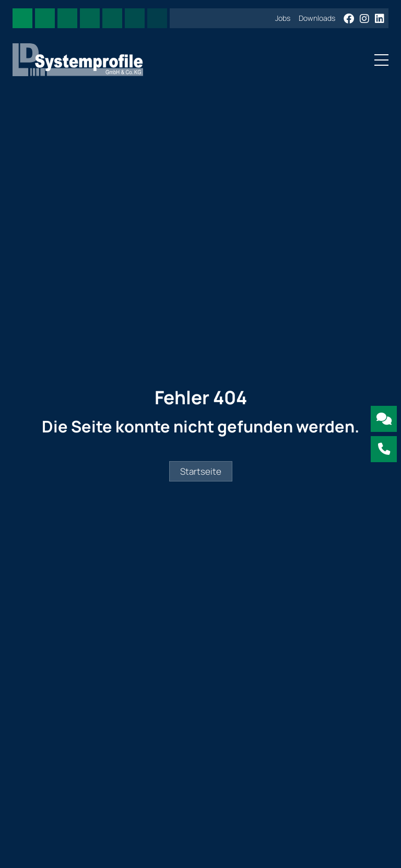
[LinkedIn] (380, 19)
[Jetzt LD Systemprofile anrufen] (384, 449)
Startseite (201, 471)
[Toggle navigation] (378, 59)
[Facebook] (350, 19)
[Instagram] (365, 19)
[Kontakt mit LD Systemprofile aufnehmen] (384, 419)
